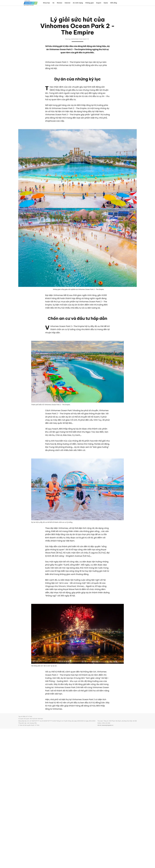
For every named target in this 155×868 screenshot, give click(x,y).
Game (106, 3)
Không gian (90, 3)
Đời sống (114, 3)
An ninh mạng (78, 3)
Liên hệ (99, 725)
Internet (67, 3)
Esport (99, 3)
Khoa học (46, 3)
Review (60, 3)
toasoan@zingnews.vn (107, 725)
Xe (53, 3)
